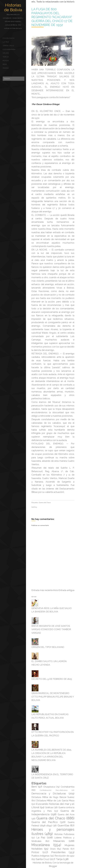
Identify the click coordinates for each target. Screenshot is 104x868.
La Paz (6, 42)
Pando (6, 68)
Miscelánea (41, 845)
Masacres (59, 841)
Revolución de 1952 (64, 856)
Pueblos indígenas (40, 856)
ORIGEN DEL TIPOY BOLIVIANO (48, 647)
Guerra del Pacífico (45, 822)
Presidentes (58, 852)
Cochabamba (9, 49)
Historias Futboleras (64, 834)
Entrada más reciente (42, 590)
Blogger (53, 866)
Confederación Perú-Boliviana (54, 790)
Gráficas (49, 807)
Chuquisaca (9, 38)
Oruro (6, 53)
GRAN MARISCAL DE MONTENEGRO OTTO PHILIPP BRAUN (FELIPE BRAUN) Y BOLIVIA (53, 697)
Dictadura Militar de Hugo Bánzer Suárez (53, 797)
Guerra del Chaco (45, 503)
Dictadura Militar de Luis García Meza (55, 801)
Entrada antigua (66, 590)
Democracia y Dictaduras (49, 793)
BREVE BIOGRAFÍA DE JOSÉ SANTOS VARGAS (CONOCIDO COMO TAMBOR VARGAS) (51, 629)
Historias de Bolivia (13, 7)
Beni (5, 64)
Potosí (6, 61)
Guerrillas (63, 825)
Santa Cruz (8, 46)
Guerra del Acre (66, 814)
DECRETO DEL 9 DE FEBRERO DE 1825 (52, 679)
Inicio (56, 590)
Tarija (6, 57)
